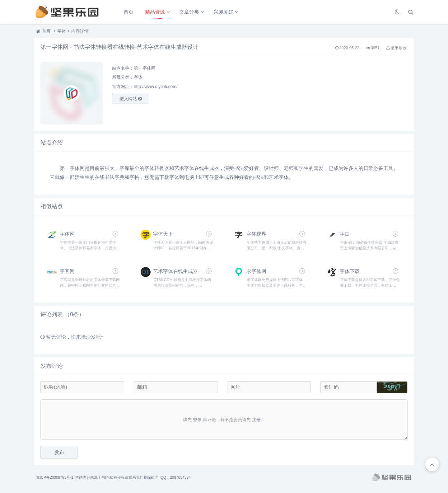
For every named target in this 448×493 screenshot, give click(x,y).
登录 (197, 420)
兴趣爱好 (223, 12)
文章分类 (189, 12)
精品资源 (155, 12)
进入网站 (131, 99)
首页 (128, 12)
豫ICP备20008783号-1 (55, 477)
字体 (62, 31)
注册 (256, 420)
